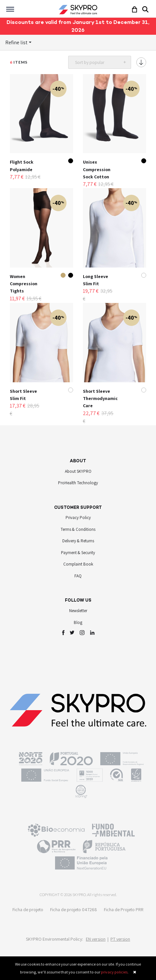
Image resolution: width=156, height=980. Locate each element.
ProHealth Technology (78, 483)
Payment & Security (78, 553)
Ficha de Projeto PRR (124, 910)
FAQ (78, 576)
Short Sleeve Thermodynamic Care (100, 399)
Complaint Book (78, 564)
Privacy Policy (78, 518)
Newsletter (78, 611)
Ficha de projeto (28, 910)
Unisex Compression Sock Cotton (97, 169)
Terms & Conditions (78, 529)
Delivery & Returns (78, 541)
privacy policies (114, 972)
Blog (78, 622)
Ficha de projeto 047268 (74, 910)
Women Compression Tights (24, 284)
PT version (120, 939)
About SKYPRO (78, 471)
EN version (96, 939)
